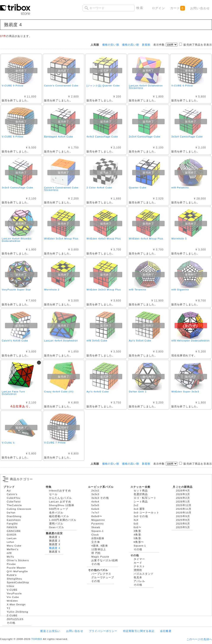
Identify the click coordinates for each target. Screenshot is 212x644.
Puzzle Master (16, 568)
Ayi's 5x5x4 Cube (140, 341)
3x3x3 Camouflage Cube (17, 188)
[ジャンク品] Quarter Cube (103, 86)
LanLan (12, 538)
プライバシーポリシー (103, 631)
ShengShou (14, 579)
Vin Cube (13, 597)
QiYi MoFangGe (17, 571)
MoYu (10, 557)
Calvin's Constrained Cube (61, 86)
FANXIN (12, 527)
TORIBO (37, 639)
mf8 (9, 553)
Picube (11, 564)
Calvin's (12, 494)
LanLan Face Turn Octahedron (13, 393)
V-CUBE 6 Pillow (182, 86)
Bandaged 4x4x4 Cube (59, 137)
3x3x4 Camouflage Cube (187, 137)
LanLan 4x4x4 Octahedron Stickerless (146, 87)
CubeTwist (14, 501)
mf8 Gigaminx (180, 290)
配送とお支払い (50, 631)
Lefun (10, 542)
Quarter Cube (138, 188)
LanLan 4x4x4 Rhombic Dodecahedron (17, 240)
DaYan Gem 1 (138, 392)
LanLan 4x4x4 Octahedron (61, 341)
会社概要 (166, 631)
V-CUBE (12, 590)
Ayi (9, 490)
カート (177, 8)
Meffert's (13, 549)
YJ (8, 608)
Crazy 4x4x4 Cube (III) (59, 392)
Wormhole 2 (52, 290)
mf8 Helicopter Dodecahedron (190, 341)
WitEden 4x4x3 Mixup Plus (104, 239)
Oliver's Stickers (18, 560)
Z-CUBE (12, 615)
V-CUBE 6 (8, 443)
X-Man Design (16, 604)
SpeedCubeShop (18, 582)
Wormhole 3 (179, 239)
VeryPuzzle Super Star (16, 290)
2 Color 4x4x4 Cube (99, 188)
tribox (10, 586)
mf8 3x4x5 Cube (97, 341)
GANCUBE (14, 531)
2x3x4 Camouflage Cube (145, 137)
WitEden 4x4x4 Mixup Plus (146, 239)
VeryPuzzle (14, 593)
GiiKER (12, 535)
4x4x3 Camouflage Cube (102, 137)
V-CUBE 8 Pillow (12, 137)
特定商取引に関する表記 (139, 631)
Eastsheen (14, 520)
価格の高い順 (131, 45)
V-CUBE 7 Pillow (55, 443)
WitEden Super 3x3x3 (185, 392)
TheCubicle (14, 505)
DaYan (11, 512)
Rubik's (12, 575)
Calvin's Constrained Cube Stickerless (61, 189)
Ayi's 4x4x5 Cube (98, 392)
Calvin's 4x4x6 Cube (15, 341)
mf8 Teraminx (138, 290)
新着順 (146, 45)
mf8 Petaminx (180, 188)
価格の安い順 (111, 45)
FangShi (12, 524)
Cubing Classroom (19, 509)
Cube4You (14, 498)
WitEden (12, 601)
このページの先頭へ (199, 639)
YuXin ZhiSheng (17, 612)
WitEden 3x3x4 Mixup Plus (61, 239)
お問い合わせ (200, 8)
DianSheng (14, 516)
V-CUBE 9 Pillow (12, 86)
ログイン (158, 8)
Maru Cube (14, 546)
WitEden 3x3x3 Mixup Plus (104, 290)
